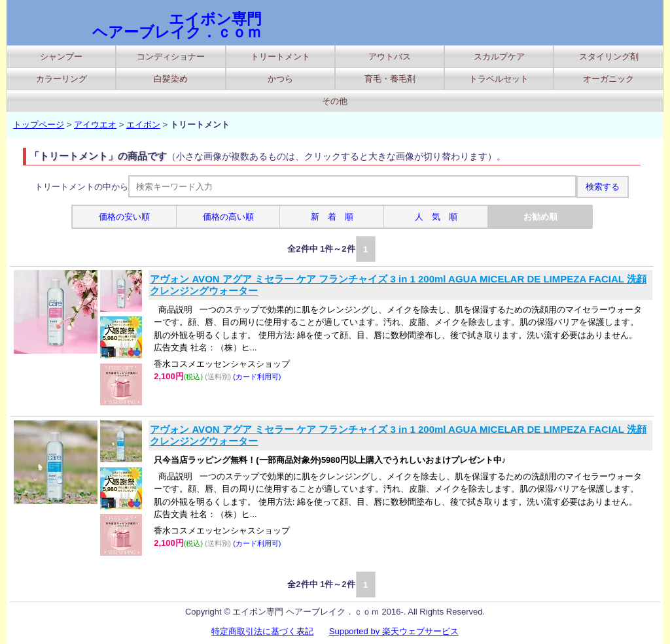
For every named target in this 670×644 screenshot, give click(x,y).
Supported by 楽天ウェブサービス (394, 631)
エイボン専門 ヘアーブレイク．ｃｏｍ (177, 25)
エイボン (143, 125)
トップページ (39, 125)
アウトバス (390, 57)
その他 (335, 101)
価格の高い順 (228, 217)
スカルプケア (499, 57)
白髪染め (171, 79)
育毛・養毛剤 (390, 79)
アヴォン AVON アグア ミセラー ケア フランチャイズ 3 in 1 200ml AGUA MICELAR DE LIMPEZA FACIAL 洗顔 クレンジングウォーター (398, 285)
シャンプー (61, 57)
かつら (280, 79)
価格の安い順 (124, 217)
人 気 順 (436, 217)
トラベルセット (499, 79)
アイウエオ (95, 125)
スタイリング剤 (609, 57)
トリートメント (280, 57)
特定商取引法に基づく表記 (262, 631)
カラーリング (62, 79)
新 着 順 (332, 217)
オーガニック (608, 79)
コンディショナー (171, 57)
